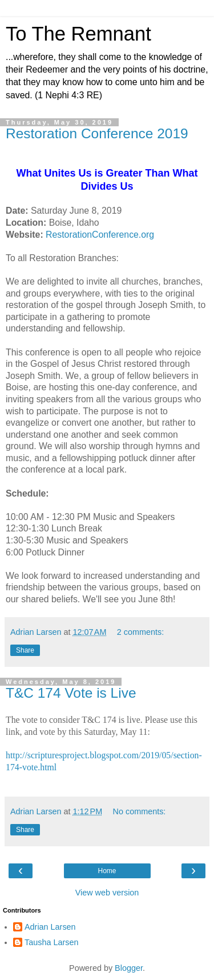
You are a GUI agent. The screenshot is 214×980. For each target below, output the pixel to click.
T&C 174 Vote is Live (71, 693)
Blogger (129, 968)
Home (107, 871)
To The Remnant (78, 34)
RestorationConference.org (100, 235)
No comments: (140, 811)
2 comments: (140, 632)
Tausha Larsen (51, 942)
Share (25, 650)
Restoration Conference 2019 (97, 133)
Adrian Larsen (50, 927)
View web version (107, 893)
